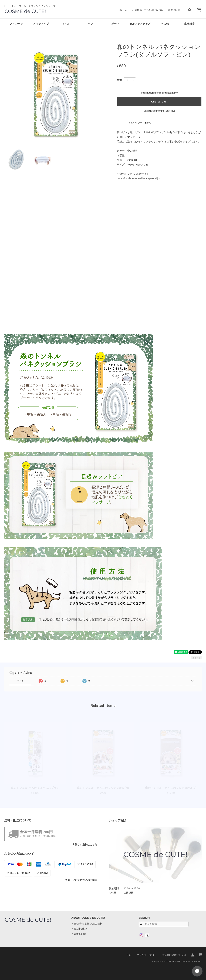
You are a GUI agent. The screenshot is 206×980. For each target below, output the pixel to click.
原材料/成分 (175, 10)
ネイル (66, 24)
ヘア (91, 24)
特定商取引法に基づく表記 (174, 955)
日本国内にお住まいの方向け (159, 111)
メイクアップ (41, 24)
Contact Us (80, 934)
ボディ (115, 24)
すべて (20, 681)
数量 (119, 80)
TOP (129, 955)
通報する (196, 658)
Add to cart (159, 102)
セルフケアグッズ (140, 24)
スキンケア (17, 24)
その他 (165, 24)
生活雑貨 (190, 24)
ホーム (123, 10)
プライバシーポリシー (147, 955)
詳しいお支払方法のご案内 (82, 880)
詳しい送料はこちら (86, 845)
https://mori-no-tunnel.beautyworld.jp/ (138, 178)
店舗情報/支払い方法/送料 (148, 10)
